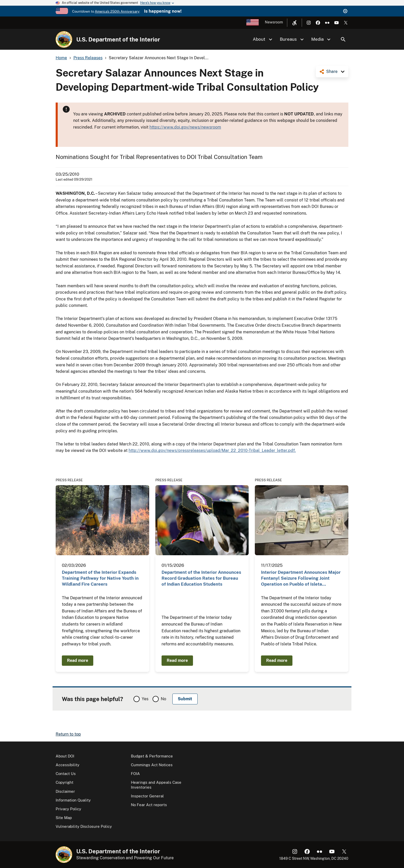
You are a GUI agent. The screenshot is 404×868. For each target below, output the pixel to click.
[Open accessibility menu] (294, 23)
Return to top (68, 734)
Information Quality (73, 800)
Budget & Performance (152, 756)
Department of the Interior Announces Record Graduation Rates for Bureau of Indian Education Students (201, 578)
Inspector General (147, 796)
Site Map (64, 818)
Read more (78, 660)
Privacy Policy (68, 809)
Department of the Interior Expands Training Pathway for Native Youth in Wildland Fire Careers (100, 578)
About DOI (65, 756)
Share (332, 71)
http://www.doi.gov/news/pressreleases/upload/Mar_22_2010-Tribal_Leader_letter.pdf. (212, 450)
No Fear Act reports (149, 805)
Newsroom (274, 22)
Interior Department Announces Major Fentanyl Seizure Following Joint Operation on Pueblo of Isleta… (301, 578)
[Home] (64, 39)
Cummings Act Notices (152, 765)
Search (343, 39)
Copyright (65, 782)
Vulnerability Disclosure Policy (84, 826)
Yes (145, 699)
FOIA (135, 774)
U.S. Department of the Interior (118, 39)
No (163, 699)
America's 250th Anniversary (117, 11)
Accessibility (68, 765)
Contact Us (66, 774)
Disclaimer (65, 791)
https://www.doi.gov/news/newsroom (185, 127)
